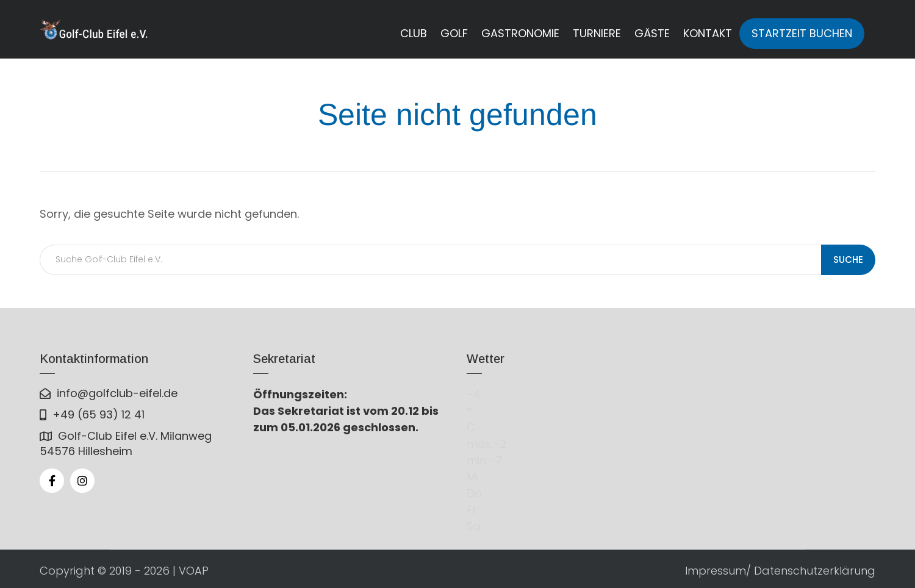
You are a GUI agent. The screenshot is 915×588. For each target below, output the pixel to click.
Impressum (716, 571)
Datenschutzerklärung (815, 571)
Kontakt (708, 33)
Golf (454, 33)
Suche (848, 260)
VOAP (194, 571)
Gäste (652, 33)
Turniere (597, 33)
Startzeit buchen (802, 33)
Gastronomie (520, 33)
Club (414, 33)
